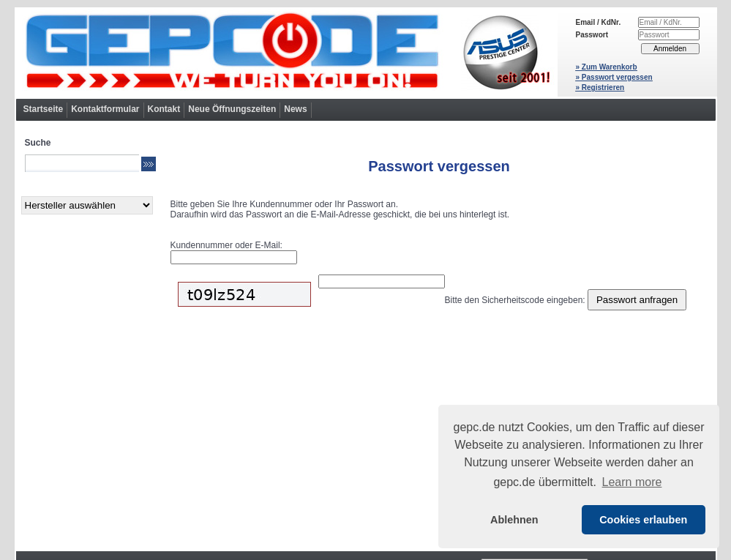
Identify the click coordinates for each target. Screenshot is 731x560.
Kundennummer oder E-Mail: (226, 245)
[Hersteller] (87, 205)
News (295, 109)
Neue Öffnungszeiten (232, 109)
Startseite (44, 109)
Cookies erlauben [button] (643, 520)
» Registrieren (600, 87)
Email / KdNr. (599, 22)
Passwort (592, 35)
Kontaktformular (105, 109)
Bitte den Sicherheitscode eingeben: (515, 300)
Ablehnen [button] (514, 520)
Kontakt (164, 109)
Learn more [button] (632, 482)
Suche (38, 143)
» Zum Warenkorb (607, 67)
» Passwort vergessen (614, 77)
